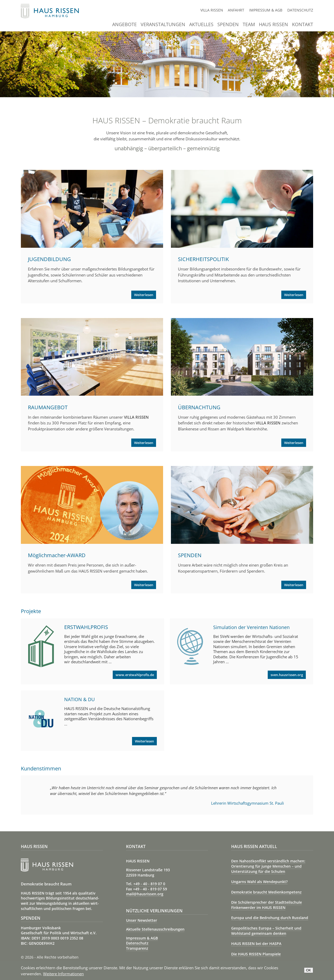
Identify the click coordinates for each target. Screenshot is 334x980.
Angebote (124, 25)
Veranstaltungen (163, 25)
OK (309, 970)
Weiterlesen (144, 295)
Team (249, 25)
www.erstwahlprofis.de (135, 675)
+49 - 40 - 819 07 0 (149, 884)
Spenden (228, 25)
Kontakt (303, 25)
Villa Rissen (212, 10)
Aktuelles (201, 25)
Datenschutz (300, 10)
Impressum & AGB (266, 10)
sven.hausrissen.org (287, 675)
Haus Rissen (273, 25)
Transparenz (137, 948)
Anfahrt (236, 10)
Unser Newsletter (142, 920)
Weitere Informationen (63, 974)
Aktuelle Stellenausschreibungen (155, 929)
